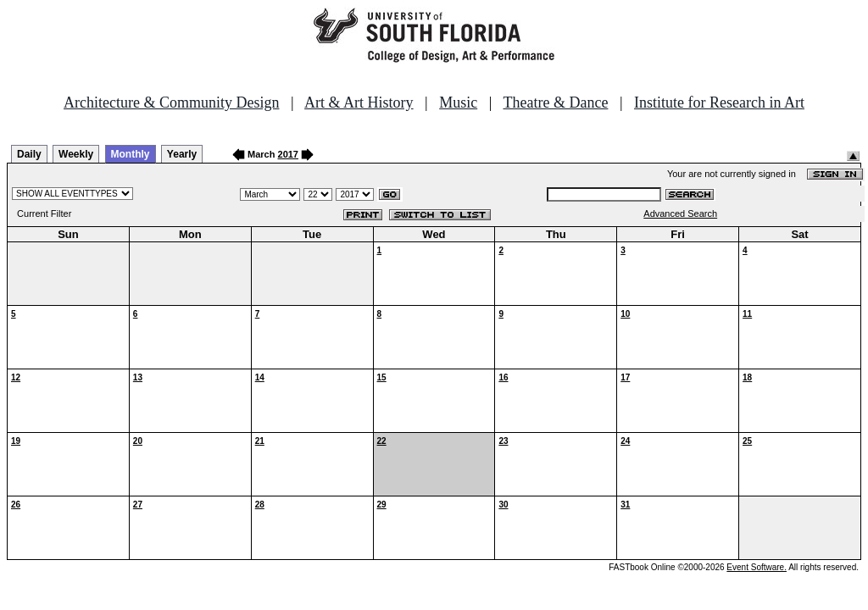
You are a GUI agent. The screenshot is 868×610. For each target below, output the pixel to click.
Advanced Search (680, 213)
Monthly (131, 154)
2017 (288, 154)
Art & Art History (359, 103)
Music (458, 103)
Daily (29, 154)
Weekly (76, 154)
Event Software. (757, 567)
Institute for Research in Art (719, 103)
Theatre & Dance (555, 103)
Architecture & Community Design (171, 103)
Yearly (182, 154)
